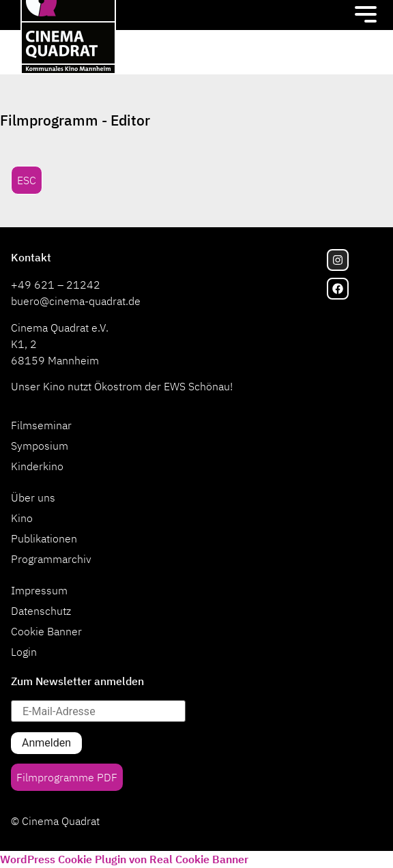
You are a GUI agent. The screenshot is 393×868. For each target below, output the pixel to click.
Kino (22, 518)
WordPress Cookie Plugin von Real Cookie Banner (124, 859)
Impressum (39, 590)
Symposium (40, 446)
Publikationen (44, 538)
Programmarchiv (51, 559)
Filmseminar (41, 425)
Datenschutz (41, 611)
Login (24, 652)
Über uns (33, 497)
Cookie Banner (46, 631)
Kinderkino (37, 466)
